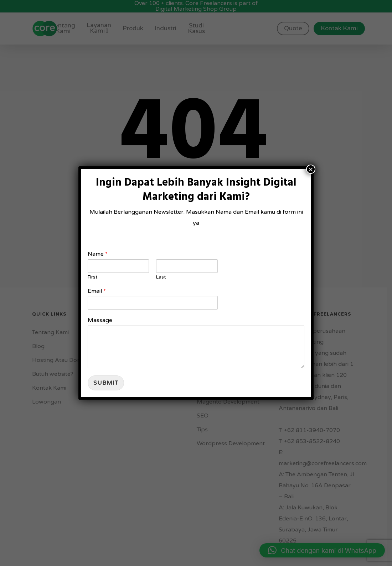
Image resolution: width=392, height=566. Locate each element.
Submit (106, 383)
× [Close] (311, 169)
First (92, 277)
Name (98, 254)
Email (97, 291)
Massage (100, 320)
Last (161, 277)
